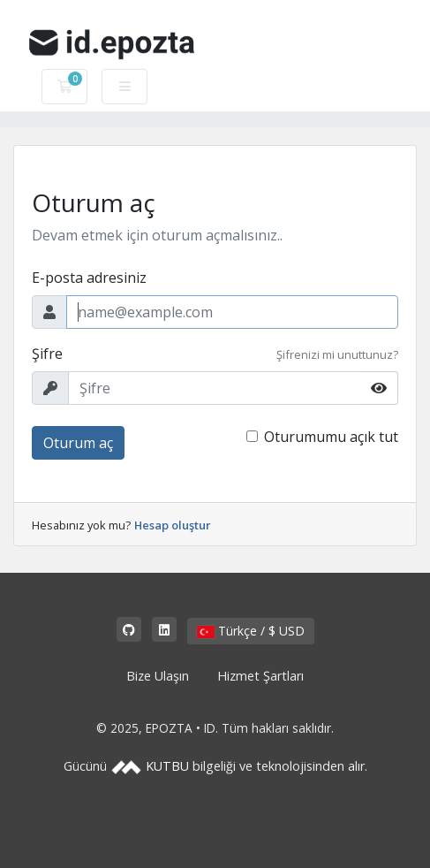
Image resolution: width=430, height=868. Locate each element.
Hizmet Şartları (260, 676)
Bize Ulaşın (158, 676)
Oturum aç (78, 443)
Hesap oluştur (173, 525)
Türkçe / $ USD (251, 631)
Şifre (47, 354)
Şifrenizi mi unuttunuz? (337, 354)
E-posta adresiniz (89, 278)
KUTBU (167, 766)
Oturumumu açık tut (331, 437)
